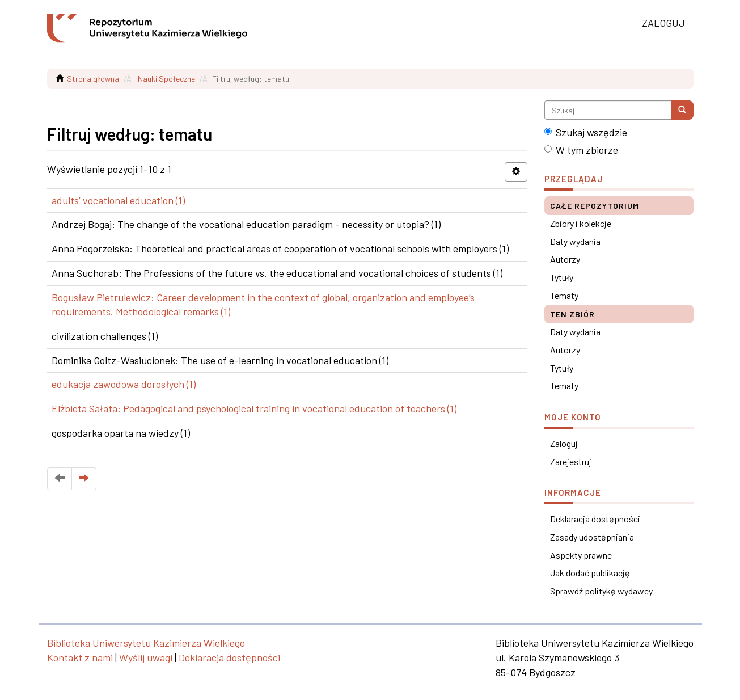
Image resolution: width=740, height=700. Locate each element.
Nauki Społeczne (166, 79)
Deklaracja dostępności (595, 519)
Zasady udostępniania (592, 537)
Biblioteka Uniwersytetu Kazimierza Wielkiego (146, 643)
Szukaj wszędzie (586, 132)
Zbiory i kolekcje (581, 223)
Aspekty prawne (581, 555)
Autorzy (565, 259)
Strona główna (93, 79)
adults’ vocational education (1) (118, 200)
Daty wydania (575, 241)
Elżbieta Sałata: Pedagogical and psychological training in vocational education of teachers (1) (254, 408)
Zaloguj (564, 443)
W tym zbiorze (581, 150)
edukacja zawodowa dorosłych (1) (124, 384)
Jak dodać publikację (590, 573)
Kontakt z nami (80, 657)
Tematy (564, 295)
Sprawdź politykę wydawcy (601, 591)
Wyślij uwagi (146, 657)
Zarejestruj (571, 461)
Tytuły (562, 277)
